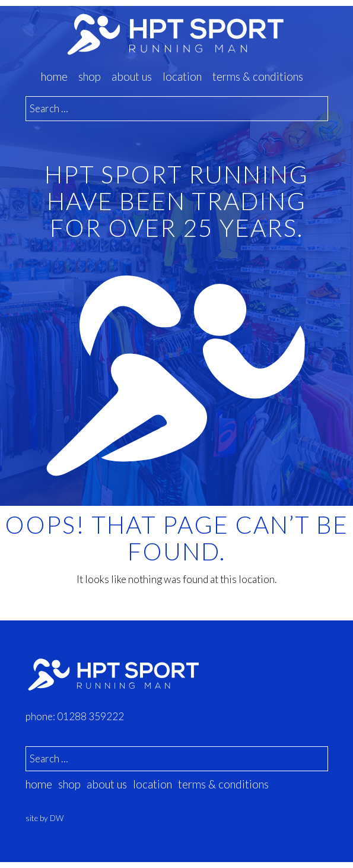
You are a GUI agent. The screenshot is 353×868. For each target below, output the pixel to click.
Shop (90, 77)
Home (54, 77)
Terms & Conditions (258, 77)
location (182, 77)
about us (132, 77)
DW (57, 818)
